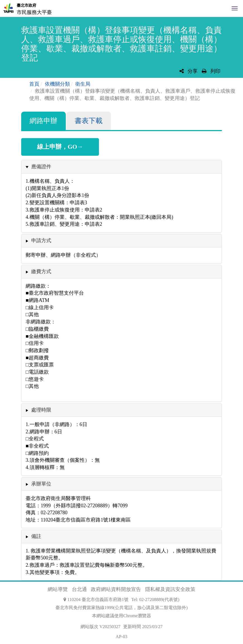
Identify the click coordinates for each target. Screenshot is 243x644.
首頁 (34, 84)
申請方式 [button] (41, 241)
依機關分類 (57, 84)
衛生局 (83, 84)
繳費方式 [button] (41, 271)
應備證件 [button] (41, 167)
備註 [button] (36, 536)
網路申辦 (43, 121)
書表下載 (89, 121)
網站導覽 (58, 589)
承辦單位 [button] (41, 484)
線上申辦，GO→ (60, 147)
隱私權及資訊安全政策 (170, 589)
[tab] (122, 167)
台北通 (79, 589)
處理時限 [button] (41, 410)
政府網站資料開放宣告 (116, 589)
